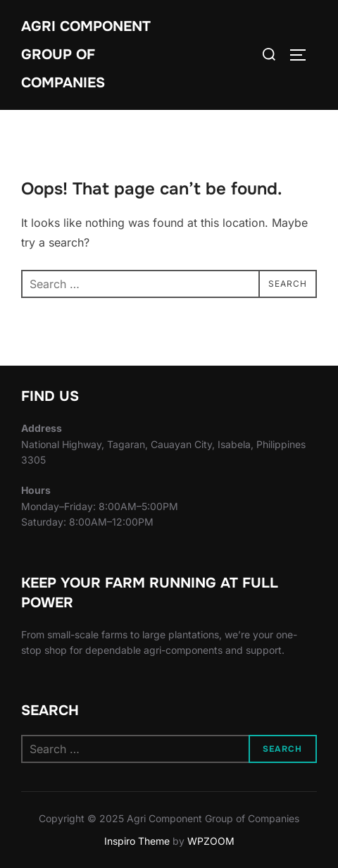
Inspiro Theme (137, 841)
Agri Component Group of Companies (86, 55)
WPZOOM (211, 841)
